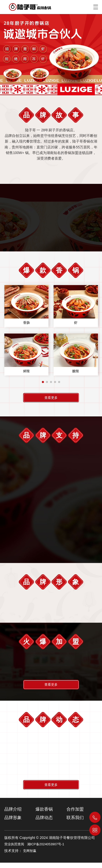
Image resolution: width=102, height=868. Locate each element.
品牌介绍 (13, 815)
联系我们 (75, 823)
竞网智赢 (30, 856)
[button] (43, 384)
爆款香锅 (44, 815)
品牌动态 (44, 823)
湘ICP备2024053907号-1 (46, 850)
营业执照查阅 (14, 850)
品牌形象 (13, 823)
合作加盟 (75, 815)
